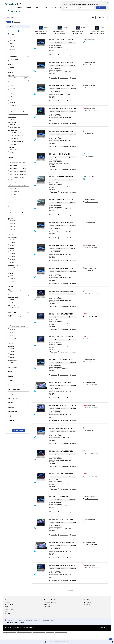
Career (6, 612)
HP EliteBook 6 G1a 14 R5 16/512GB (61, 91)
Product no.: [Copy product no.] (55, 49)
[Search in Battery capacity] (20, 332)
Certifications (8, 619)
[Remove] (10, 28)
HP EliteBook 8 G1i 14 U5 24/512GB (61, 343)
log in (55, 642)
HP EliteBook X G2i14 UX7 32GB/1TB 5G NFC (64, 114)
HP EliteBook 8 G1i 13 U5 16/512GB (61, 229)
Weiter (101, 8)
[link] (30, 13)
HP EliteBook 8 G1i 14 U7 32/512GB (61, 480)
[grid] (9, 28)
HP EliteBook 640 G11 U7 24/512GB (61, 183)
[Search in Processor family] (20, 191)
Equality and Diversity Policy (39, 638)
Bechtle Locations (9, 610)
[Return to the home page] (11, 6)
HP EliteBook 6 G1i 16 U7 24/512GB (61, 69)
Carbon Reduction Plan (61, 638)
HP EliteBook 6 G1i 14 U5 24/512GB (61, 251)
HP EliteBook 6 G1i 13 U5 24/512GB (61, 46)
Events (6, 617)
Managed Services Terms (10, 638)
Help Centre (47, 610)
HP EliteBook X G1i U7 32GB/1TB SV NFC (63, 411)
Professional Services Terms (24, 638)
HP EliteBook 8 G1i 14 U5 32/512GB (61, 297)
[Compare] (73, 61)
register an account (63, 642)
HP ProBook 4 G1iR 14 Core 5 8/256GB (62, 366)
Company (8, 606)
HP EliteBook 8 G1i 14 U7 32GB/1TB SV (62, 571)
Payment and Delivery (50, 609)
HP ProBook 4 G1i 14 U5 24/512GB (61, 503)
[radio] (90, 24)
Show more (70, 597)
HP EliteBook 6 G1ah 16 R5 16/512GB (62, 434)
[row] (9, 28)
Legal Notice (8, 633)
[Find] (58, 4)
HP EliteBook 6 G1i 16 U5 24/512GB (61, 137)
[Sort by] (102, 24)
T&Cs (21, 633)
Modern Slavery (50, 638)
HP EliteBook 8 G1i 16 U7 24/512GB (61, 274)
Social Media (88, 606)
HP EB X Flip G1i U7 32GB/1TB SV (60, 388)
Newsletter (47, 612)
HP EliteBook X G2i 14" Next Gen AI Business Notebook (97, 38)
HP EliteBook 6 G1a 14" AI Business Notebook (78, 38)
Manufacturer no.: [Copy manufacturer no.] (69, 49)
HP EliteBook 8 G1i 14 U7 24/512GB (61, 320)
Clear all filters (18, 437)
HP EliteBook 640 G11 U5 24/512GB (61, 206)
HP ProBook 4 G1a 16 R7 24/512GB (61, 160)
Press (6, 614)
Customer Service (50, 606)
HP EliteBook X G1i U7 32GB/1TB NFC (62, 526)
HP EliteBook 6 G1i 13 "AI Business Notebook (41, 38)
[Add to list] (53, 61)
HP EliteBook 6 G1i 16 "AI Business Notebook (60, 38)
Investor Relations (9, 616)
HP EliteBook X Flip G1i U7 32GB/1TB (62, 548)
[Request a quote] (63, 61)
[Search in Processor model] (20, 168)
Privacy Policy (15, 633)
